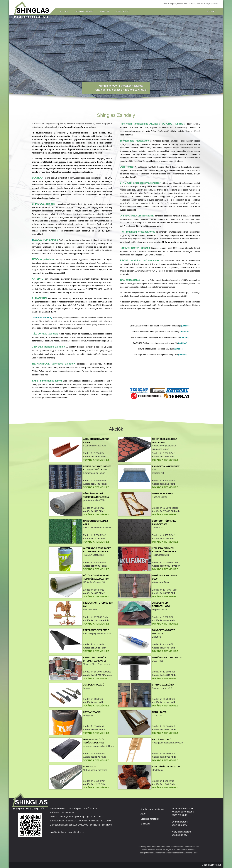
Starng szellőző (163, 685)
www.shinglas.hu (76, 832)
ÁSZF (143, 814)
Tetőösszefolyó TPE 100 (167, 657)
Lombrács (89, 767)
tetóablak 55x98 (162, 494)
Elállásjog (145, 824)
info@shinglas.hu (59, 832)
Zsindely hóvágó (94, 685)
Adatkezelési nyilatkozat (152, 809)
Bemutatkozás (84, 11)
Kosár (211, 11)
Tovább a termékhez (96, 460)
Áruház (105, 11)
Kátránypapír (92, 712)
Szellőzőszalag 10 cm (166, 767)
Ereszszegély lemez (96, 630)
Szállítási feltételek (150, 819)
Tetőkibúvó (159, 712)
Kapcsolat (123, 11)
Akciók (64, 11)
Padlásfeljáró (162, 739)
